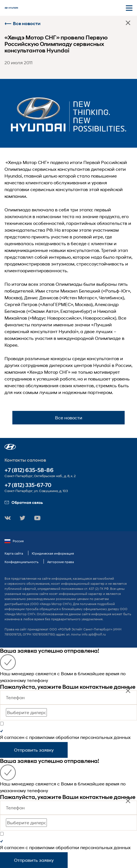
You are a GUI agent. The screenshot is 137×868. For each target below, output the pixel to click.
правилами (42, 737)
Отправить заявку (34, 750)
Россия (14, 541)
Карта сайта (14, 553)
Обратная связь (24, 502)
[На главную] (11, 8)
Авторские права (60, 562)
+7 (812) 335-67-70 (28, 485)
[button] (10, 447)
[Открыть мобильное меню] (129, 8)
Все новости (22, 24)
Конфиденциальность (21, 562)
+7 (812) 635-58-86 (29, 470)
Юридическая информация (53, 553)
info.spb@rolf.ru (94, 634)
